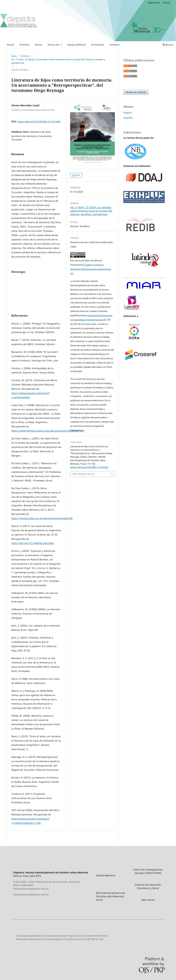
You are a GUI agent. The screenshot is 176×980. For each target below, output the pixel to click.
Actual (10, 45)
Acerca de (54, 45)
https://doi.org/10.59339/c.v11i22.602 (39, 121)
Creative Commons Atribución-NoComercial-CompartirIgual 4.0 (91, 269)
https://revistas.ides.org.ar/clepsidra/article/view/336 (42, 518)
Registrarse (154, 3)
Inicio (14, 56)
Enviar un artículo (136, 92)
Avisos (38, 45)
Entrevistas (97, 45)
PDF (77, 175)
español (128, 118)
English (128, 113)
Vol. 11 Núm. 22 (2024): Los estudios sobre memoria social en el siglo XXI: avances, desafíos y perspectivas (58, 61)
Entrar (167, 3)
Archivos (24, 45)
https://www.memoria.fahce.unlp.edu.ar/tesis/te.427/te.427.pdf (48, 431)
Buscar (168, 45)
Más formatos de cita (84, 474)
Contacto (114, 45)
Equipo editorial (76, 45)
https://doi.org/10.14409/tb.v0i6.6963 (33, 543)
